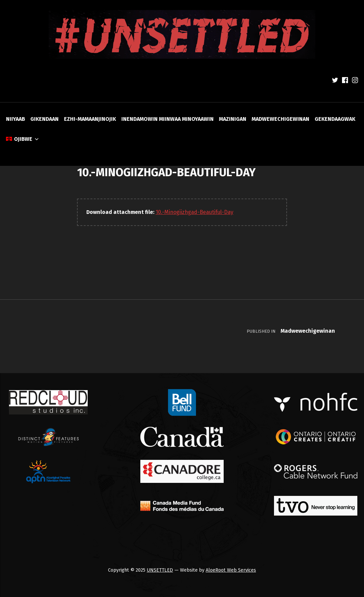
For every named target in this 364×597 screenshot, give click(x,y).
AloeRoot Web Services (231, 570)
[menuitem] (23, 139)
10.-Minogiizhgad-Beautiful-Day (194, 212)
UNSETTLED (160, 570)
